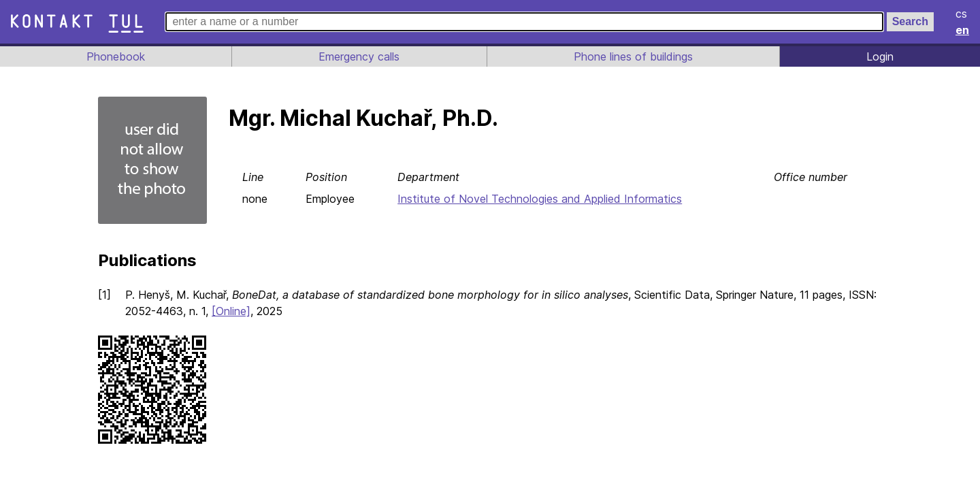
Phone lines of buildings (633, 56)
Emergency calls (358, 56)
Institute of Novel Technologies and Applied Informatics (542, 199)
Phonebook (115, 56)
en (963, 30)
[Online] (265, 311)
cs (962, 14)
